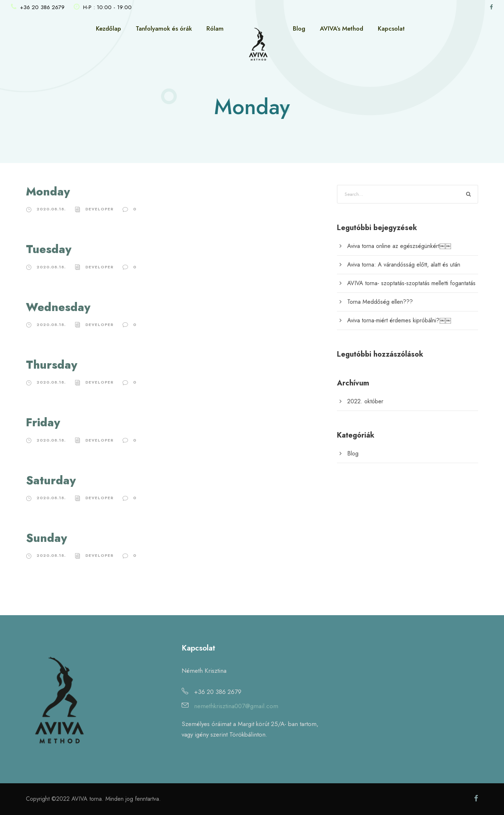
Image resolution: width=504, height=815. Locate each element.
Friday (43, 422)
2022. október (365, 401)
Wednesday (58, 307)
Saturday (51, 480)
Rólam (215, 28)
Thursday (52, 365)
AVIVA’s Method (342, 28)
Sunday (46, 538)
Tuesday (49, 249)
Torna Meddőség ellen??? (380, 302)
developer (99, 209)
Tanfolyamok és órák (164, 28)
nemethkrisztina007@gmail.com (236, 706)
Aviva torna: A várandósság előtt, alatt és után (404, 265)
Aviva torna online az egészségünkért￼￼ (399, 246)
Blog (299, 28)
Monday (48, 192)
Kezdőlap (108, 28)
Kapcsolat (391, 28)
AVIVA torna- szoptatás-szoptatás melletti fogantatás (411, 283)
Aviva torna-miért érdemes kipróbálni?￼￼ (399, 320)
